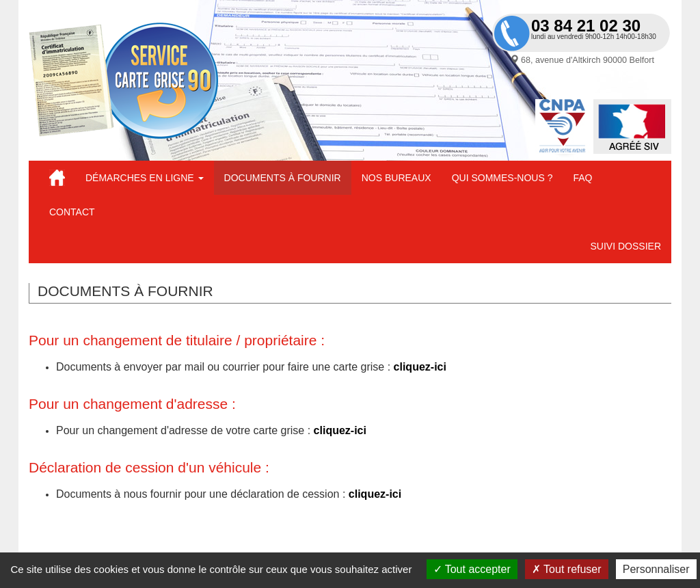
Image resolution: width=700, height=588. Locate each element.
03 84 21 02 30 (586, 26)
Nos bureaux (396, 178)
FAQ (582, 178)
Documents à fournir (283, 178)
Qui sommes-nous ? (502, 178)
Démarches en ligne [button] (145, 178)
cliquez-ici (420, 367)
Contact (72, 212)
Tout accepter (472, 569)
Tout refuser (567, 569)
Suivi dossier (626, 246)
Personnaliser (656, 569)
